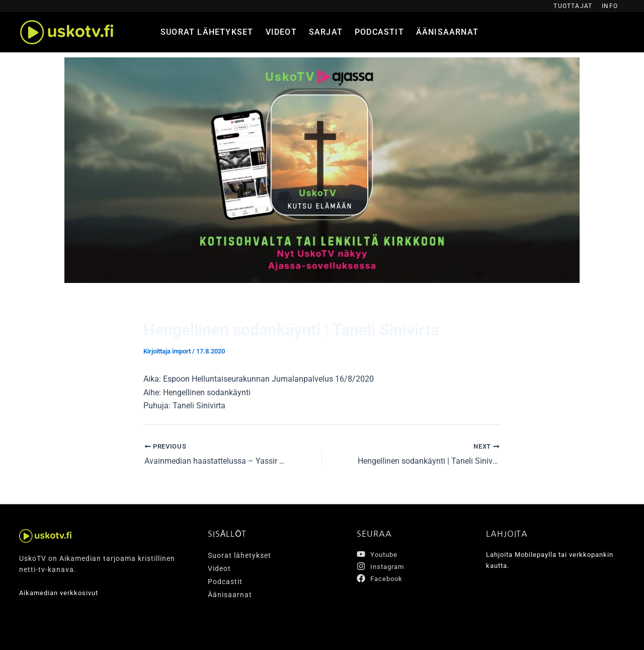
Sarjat (326, 32)
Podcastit (379, 32)
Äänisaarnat (447, 32)
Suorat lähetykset (207, 32)
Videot (281, 32)
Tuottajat (573, 6)
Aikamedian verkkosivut (62, 593)
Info (610, 6)
